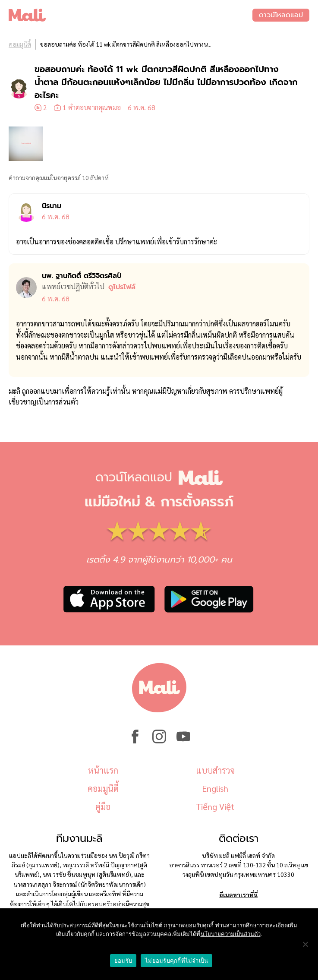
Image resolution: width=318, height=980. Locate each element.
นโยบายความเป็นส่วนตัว (231, 934)
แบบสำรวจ (215, 770)
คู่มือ (103, 806)
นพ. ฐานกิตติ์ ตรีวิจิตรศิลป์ (82, 276)
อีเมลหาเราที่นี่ (238, 895)
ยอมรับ (123, 961)
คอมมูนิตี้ (20, 44)
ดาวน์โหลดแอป (281, 15)
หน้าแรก (103, 770)
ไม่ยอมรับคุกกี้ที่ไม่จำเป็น (176, 961)
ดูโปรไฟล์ (122, 287)
